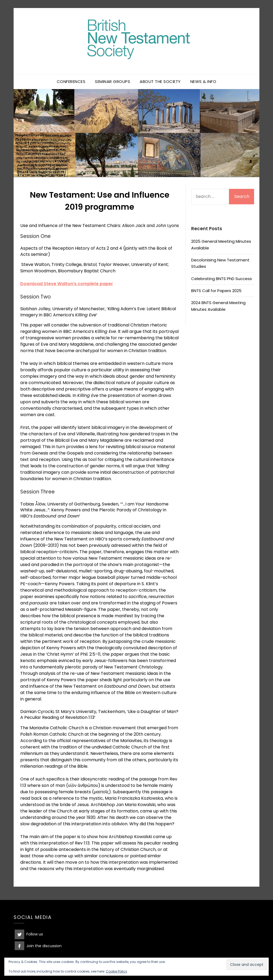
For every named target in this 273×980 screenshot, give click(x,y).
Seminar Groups (113, 81)
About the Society (160, 81)
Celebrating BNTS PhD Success (222, 279)
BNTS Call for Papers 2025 (216, 291)
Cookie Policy (117, 971)
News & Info (203, 81)
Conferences (71, 81)
